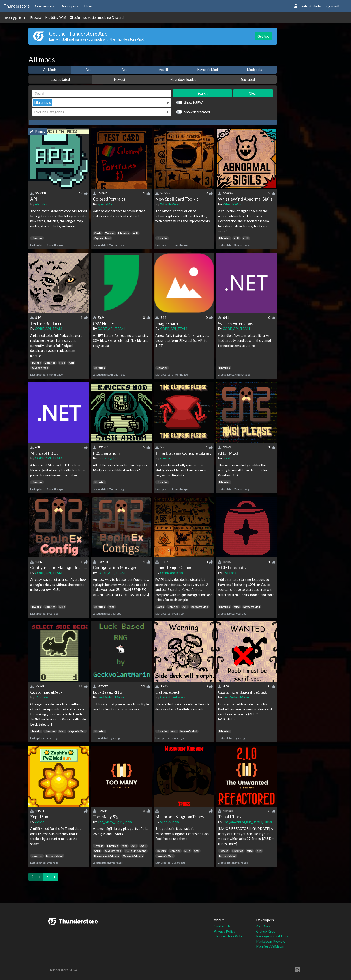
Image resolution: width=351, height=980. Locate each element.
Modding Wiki (56, 17)
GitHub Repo (266, 931)
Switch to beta (307, 6)
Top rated (248, 79)
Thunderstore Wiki (228, 936)
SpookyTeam (169, 822)
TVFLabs (229, 573)
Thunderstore (17, 6)
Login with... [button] (334, 6)
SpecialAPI (106, 204)
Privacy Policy (225, 931)
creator (166, 458)
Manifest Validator (270, 946)
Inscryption (14, 17)
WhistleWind (170, 204)
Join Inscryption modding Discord (97, 17)
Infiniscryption (108, 458)
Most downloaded (183, 79)
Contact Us (222, 926)
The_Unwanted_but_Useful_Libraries (250, 822)
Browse (36, 17)
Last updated (60, 79)
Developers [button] (69, 6)
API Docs (263, 926)
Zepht (39, 822)
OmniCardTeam (171, 573)
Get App (263, 36)
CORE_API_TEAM (48, 329)
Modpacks (255, 70)
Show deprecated (197, 112)
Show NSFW (193, 102)
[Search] (102, 93)
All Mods (50, 70)
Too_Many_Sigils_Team (115, 822)
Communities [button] (45, 6)
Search (202, 93)
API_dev (41, 204)
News (88, 6)
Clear (253, 93)
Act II (126, 70)
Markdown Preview (271, 941)
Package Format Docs (272, 936)
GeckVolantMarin (111, 697)
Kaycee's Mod (208, 70)
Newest (120, 79)
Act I (89, 70)
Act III (164, 70)
